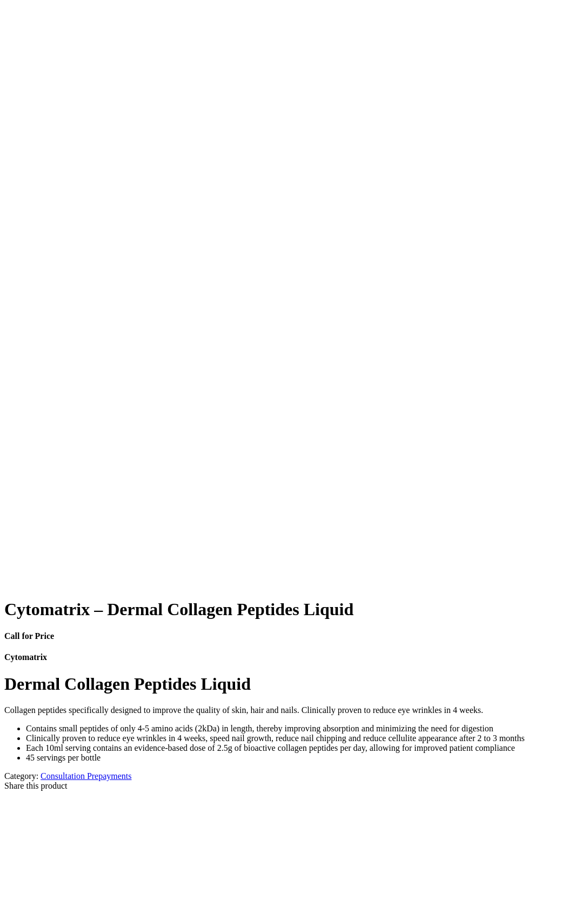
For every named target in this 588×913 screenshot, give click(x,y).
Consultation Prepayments (86, 776)
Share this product (36, 786)
